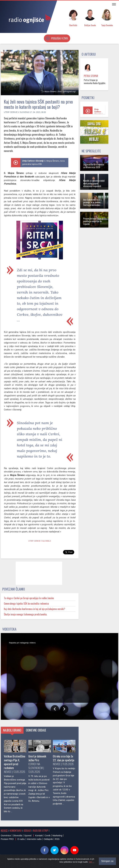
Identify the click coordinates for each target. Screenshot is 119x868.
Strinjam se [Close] (107, 861)
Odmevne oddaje (36, 730)
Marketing (57, 836)
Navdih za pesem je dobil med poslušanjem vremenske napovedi (94, 183)
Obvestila (18, 836)
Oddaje (27, 831)
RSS (57, 839)
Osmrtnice (6, 836)
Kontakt (39, 836)
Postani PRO (7, 839)
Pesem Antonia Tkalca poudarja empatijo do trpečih (93, 221)
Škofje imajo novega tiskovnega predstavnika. (25, 614)
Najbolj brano (12, 730)
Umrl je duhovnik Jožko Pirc (37, 758)
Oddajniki (48, 839)
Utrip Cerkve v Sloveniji (17, 112)
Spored (28, 836)
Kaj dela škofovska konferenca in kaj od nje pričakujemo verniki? (34, 609)
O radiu (21, 839)
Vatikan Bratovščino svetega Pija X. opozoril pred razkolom (15, 762)
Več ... (91, 862)
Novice (4, 831)
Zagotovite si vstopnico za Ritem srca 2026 (94, 166)
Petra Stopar (91, 76)
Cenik (48, 836)
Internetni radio (34, 839)
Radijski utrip (40, 831)
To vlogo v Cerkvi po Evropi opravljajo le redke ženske (29, 598)
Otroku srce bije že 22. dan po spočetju (64, 758)
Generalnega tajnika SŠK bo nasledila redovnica (26, 604)
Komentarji (16, 831)
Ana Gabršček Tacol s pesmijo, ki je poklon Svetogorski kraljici (92, 202)
